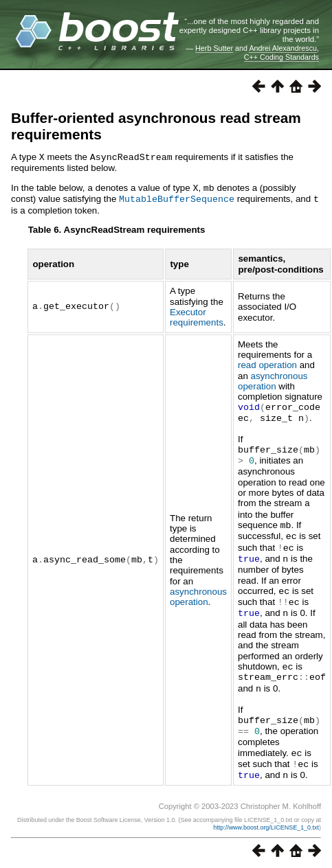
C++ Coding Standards (281, 57)
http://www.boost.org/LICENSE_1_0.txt (266, 814)
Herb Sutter (214, 48)
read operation (267, 363)
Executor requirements (197, 315)
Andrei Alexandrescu (283, 48)
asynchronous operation (198, 589)
